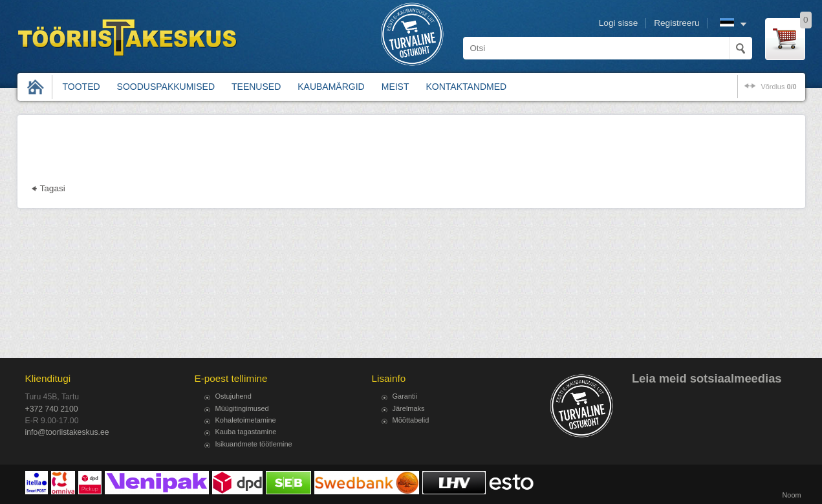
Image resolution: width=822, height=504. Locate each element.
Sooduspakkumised (166, 87)
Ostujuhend (233, 396)
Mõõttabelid (411, 420)
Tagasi (53, 188)
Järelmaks (409, 408)
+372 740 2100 (52, 409)
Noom (791, 495)
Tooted (81, 87)
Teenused (256, 87)
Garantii (405, 396)
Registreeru (676, 23)
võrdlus (778, 87)
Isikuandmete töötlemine (254, 444)
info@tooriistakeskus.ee (67, 432)
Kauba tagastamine (246, 432)
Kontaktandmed (467, 87)
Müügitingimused (242, 408)
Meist (395, 87)
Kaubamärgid (331, 87)
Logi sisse (618, 23)
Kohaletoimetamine (246, 420)
